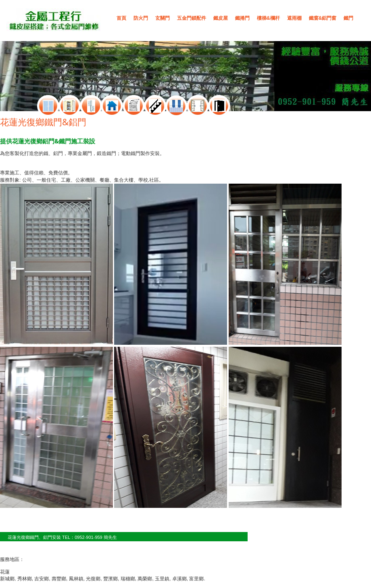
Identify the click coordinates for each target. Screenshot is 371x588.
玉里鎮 (162, 579)
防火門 (141, 18)
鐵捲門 (242, 18)
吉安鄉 (42, 579)
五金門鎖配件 (192, 18)
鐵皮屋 (221, 18)
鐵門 (348, 18)
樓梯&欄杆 (268, 18)
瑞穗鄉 (128, 579)
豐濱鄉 (110, 579)
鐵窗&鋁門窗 (323, 18)
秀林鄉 (25, 579)
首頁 (121, 18)
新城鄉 (7, 579)
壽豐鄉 (59, 579)
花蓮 (5, 572)
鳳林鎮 (76, 579)
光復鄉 (93, 579)
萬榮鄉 (145, 579)
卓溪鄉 (179, 579)
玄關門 (163, 18)
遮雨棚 (294, 18)
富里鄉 (196, 579)
